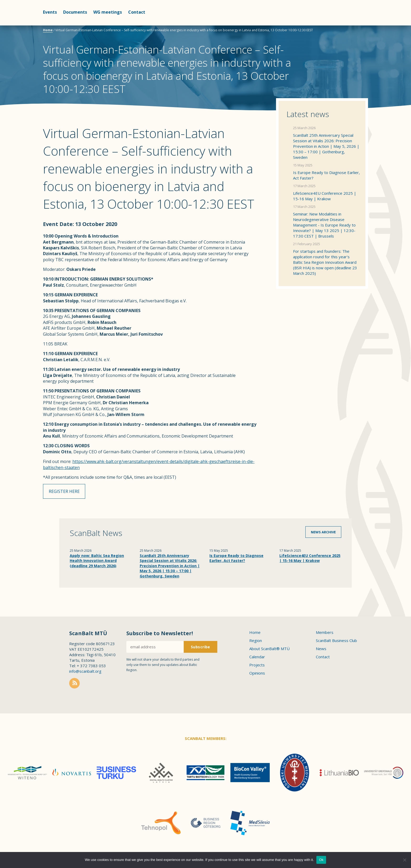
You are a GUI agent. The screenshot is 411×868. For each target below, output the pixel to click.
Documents (75, 12)
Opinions (257, 674)
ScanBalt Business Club (336, 642)
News (321, 650)
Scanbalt (355, 25)
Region (256, 642)
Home (48, 30)
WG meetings (108, 12)
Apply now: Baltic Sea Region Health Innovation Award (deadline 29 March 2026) (97, 562)
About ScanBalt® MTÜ (269, 650)
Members (325, 634)
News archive (323, 533)
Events (50, 12)
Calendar (257, 658)
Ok (321, 860)
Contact (137, 12)
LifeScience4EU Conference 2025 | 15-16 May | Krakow (325, 196)
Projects (257, 666)
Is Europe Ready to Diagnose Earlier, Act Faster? (326, 175)
